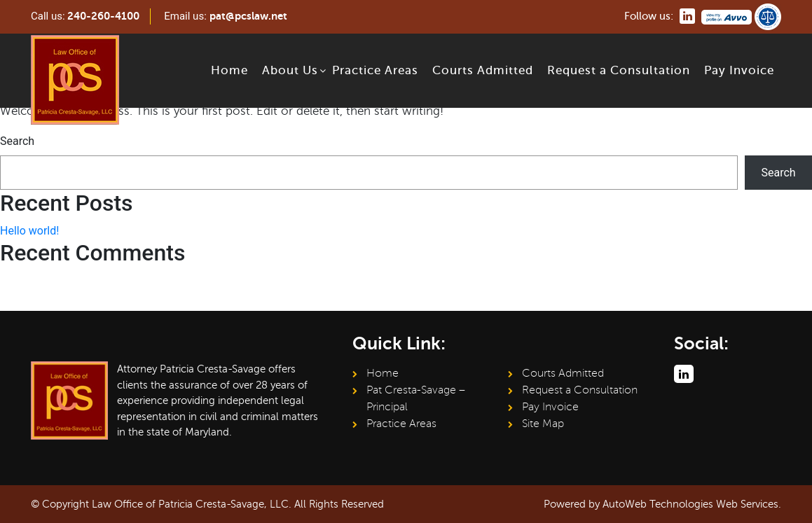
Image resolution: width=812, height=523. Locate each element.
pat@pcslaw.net (248, 16)
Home (229, 70)
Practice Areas (375, 70)
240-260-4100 (103, 16)
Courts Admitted (483, 70)
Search (17, 141)
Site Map (543, 424)
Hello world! (29, 231)
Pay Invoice (739, 70)
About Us (290, 70)
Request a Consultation (619, 70)
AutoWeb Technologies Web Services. (692, 504)
